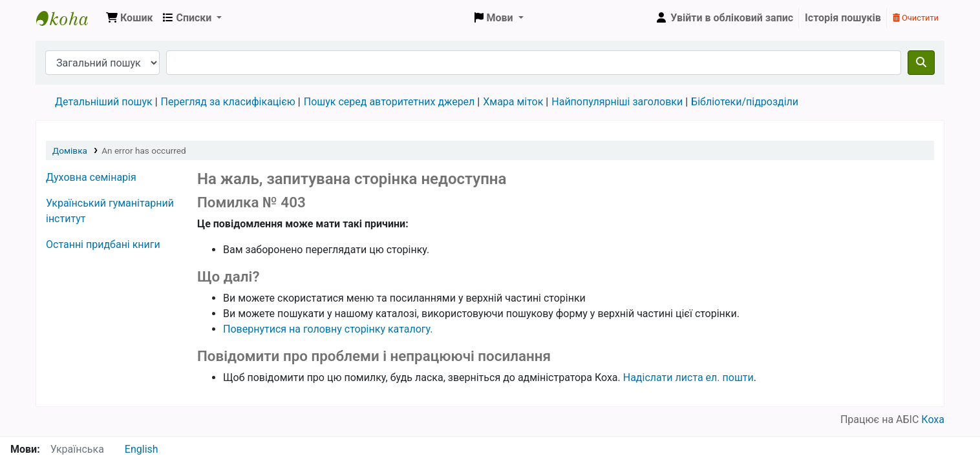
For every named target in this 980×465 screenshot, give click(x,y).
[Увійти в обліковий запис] (724, 18)
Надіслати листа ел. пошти (688, 377)
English (142, 449)
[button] (129, 18)
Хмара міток (513, 102)
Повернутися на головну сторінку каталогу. (328, 329)
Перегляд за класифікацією (228, 102)
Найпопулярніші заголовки (617, 102)
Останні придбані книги (103, 244)
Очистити (916, 18)
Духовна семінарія (91, 177)
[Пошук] (921, 63)
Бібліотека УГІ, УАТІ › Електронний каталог (69, 18)
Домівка (70, 150)
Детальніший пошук (104, 102)
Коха (933, 419)
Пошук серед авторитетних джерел (389, 102)
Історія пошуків (843, 18)
